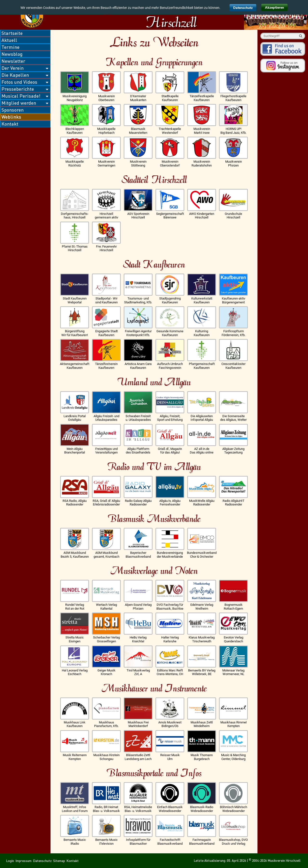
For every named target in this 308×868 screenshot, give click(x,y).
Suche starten (301, 36)
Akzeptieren (274, 8)
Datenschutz (243, 8)
